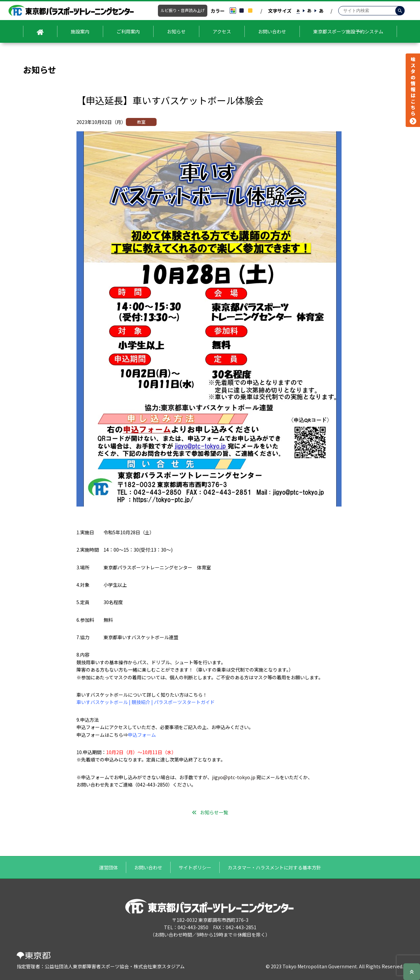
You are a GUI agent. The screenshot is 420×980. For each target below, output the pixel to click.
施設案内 (80, 31)
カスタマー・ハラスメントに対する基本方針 (274, 867)
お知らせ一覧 (214, 812)
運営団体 (109, 867)
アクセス (222, 31)
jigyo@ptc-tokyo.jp (234, 777)
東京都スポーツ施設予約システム (348, 31)
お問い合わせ (272, 31)
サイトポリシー (195, 867)
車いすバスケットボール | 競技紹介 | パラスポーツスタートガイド (146, 702)
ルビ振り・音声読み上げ (183, 10)
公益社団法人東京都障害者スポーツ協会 (87, 966)
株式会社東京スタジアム (159, 966)
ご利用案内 (128, 31)
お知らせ (176, 31)
